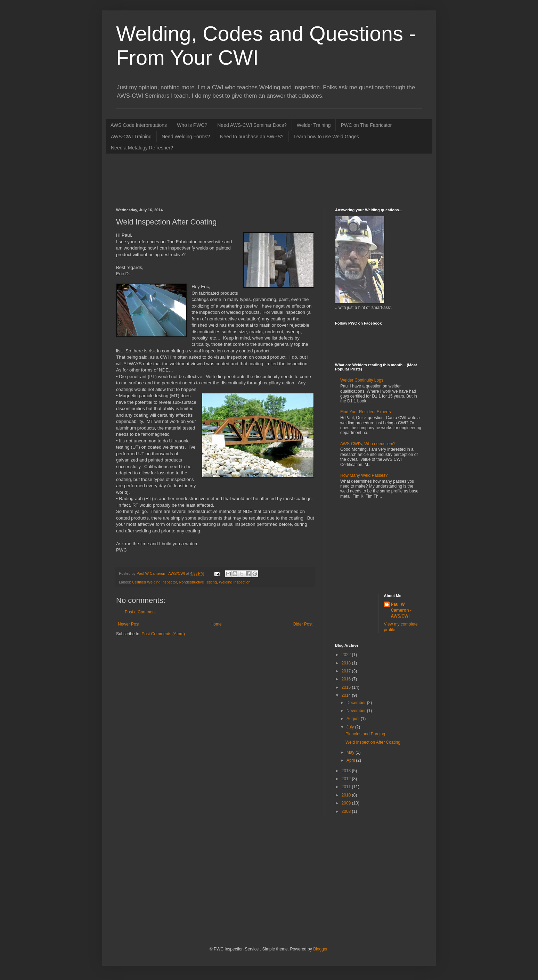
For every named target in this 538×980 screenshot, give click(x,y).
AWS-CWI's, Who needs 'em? (368, 444)
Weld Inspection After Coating (373, 742)
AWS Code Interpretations (139, 125)
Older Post (303, 624)
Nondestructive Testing (198, 582)
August (354, 719)
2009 (347, 803)
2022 (347, 655)
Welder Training (314, 125)
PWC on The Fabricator (366, 125)
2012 (347, 779)
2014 (347, 695)
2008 (347, 811)
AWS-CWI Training (131, 137)
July (351, 727)
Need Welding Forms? (186, 137)
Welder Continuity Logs (362, 380)
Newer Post (129, 624)
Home (216, 624)
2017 (347, 671)
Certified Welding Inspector (154, 582)
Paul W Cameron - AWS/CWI (401, 610)
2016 (347, 679)
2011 (347, 787)
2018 (347, 663)
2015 (347, 687)
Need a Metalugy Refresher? (142, 148)
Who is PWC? (192, 125)
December (357, 703)
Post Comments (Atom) (163, 634)
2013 (347, 771)
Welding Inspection (235, 582)
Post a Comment (140, 612)
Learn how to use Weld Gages (326, 137)
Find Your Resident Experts (365, 412)
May (351, 752)
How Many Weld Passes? (364, 475)
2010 (347, 795)
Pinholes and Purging (365, 734)
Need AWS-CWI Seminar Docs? (252, 125)
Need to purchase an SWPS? (252, 137)
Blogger (320, 949)
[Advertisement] (243, 180)
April (351, 760)
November (357, 711)
